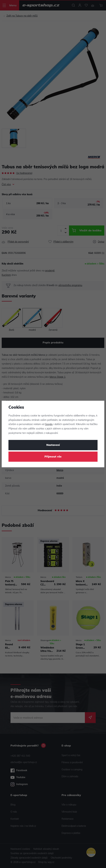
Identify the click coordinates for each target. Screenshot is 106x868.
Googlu (49, 424)
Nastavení (53, 445)
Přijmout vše (53, 457)
